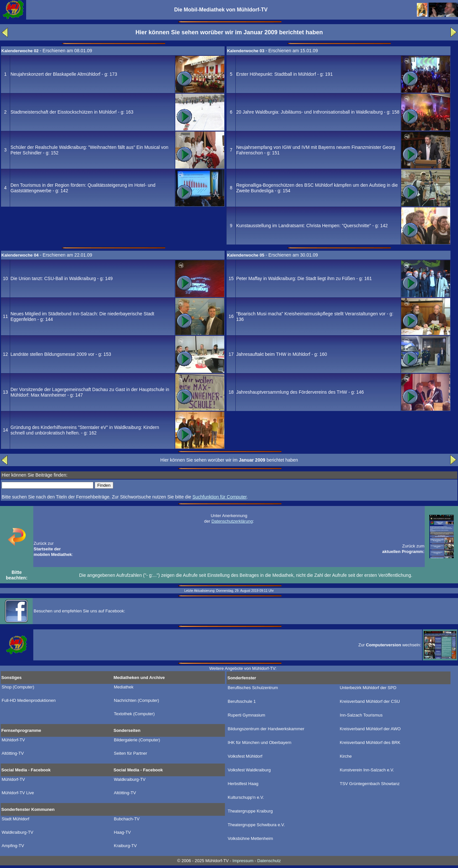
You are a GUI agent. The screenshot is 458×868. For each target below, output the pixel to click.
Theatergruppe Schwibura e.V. (256, 825)
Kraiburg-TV (125, 846)
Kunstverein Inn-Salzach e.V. (367, 770)
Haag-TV (122, 832)
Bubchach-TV (127, 819)
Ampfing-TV (13, 846)
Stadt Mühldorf (16, 819)
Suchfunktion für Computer (219, 497)
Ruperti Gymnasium (246, 715)
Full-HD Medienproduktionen (29, 701)
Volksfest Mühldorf (245, 756)
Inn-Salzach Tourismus (361, 715)
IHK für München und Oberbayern (259, 743)
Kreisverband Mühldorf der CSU (370, 702)
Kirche (346, 756)
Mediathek (124, 687)
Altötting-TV (13, 753)
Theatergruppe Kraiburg (250, 811)
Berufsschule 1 (242, 702)
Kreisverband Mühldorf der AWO (370, 729)
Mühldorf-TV (13, 740)
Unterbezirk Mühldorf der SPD (368, 688)
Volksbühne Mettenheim (250, 839)
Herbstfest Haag (243, 784)
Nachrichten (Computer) (137, 701)
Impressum (243, 861)
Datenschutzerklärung (232, 521)
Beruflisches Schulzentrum (253, 688)
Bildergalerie (137, 740)
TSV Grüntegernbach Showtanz (370, 784)
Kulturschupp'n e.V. (246, 797)
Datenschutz (269, 861)
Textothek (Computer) (134, 714)
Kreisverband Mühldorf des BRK (370, 743)
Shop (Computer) (18, 687)
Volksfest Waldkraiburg (249, 770)
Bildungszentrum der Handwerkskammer (266, 729)
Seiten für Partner (131, 753)
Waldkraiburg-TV (130, 780)
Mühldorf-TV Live (18, 793)
